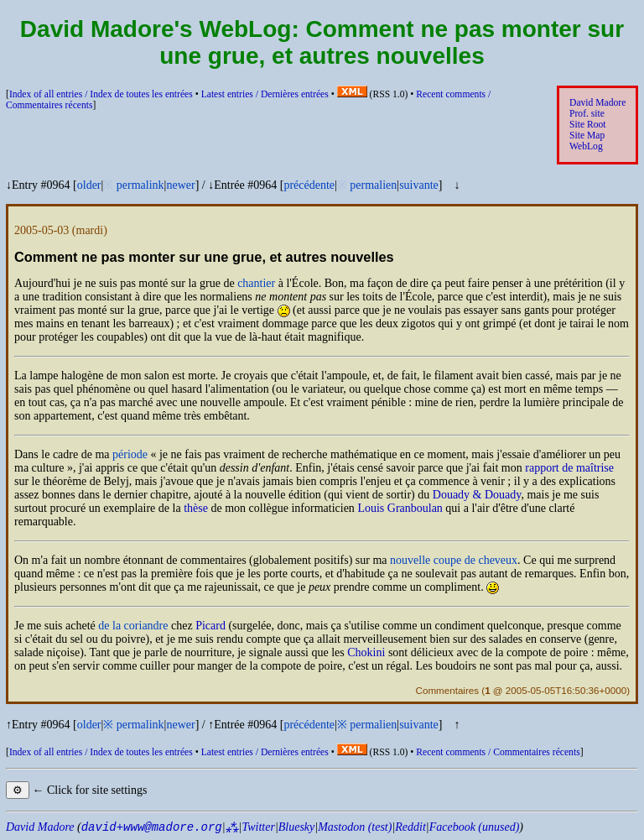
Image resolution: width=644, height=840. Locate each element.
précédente (309, 185)
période (130, 454)
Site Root (588, 125)
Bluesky (297, 827)
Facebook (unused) (475, 827)
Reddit (410, 827)
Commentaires (447, 690)
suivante (419, 185)
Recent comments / (498, 752)
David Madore (597, 103)
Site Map (587, 136)
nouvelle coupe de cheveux (454, 560)
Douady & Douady (477, 495)
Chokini (366, 652)
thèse (196, 508)
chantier (256, 283)
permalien (373, 185)
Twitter (258, 827)
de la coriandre (133, 626)
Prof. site (587, 114)
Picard (210, 626)
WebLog (586, 146)
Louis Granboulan (400, 508)
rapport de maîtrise (569, 468)
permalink (140, 185)
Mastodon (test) (355, 827)
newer (180, 185)
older (89, 185)
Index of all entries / (101, 94)
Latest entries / (265, 94)
